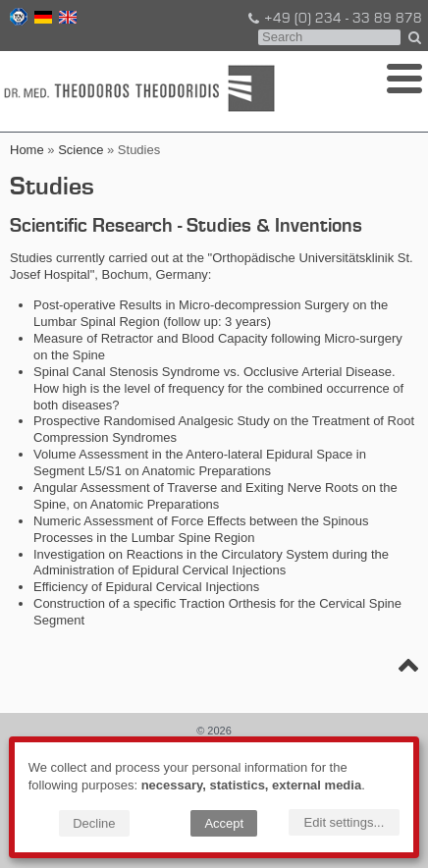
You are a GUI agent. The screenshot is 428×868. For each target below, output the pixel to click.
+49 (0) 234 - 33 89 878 (334, 19)
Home (27, 150)
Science (80, 150)
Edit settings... (345, 822)
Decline (94, 823)
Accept (224, 823)
